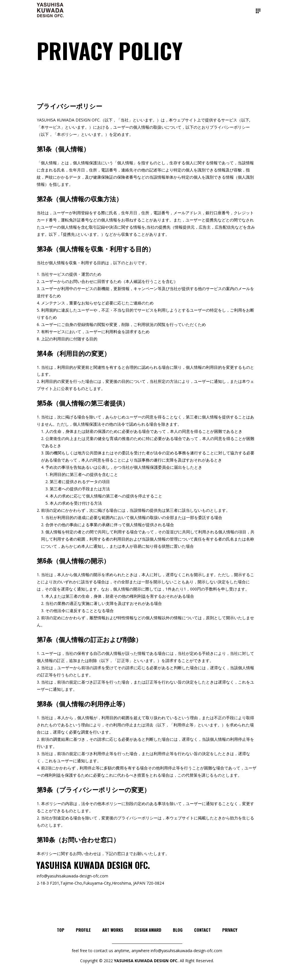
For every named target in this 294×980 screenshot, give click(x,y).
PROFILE (83, 930)
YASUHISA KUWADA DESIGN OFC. (146, 961)
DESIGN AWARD (148, 930)
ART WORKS (113, 930)
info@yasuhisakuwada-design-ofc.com (72, 876)
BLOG (178, 930)
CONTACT (202, 930)
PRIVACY (230, 930)
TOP (61, 930)
